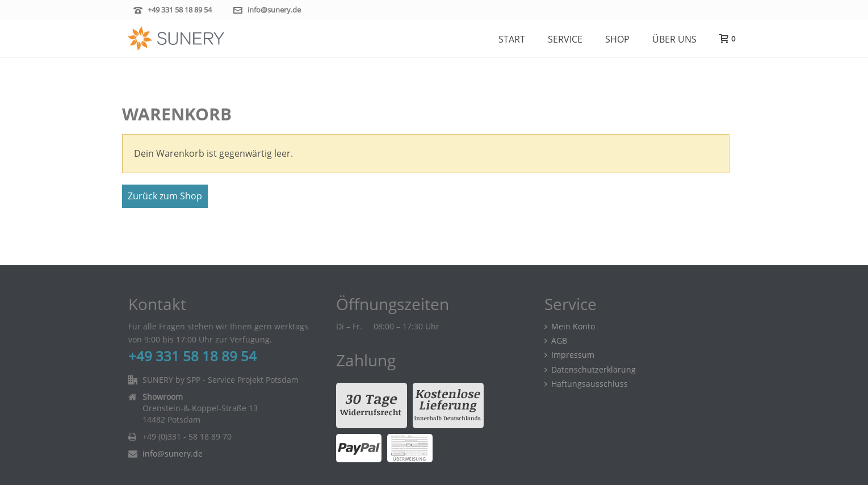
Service (565, 39)
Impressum (569, 355)
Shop (617, 39)
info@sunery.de (274, 10)
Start (512, 39)
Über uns (674, 39)
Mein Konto (570, 326)
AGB (556, 340)
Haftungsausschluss (586, 384)
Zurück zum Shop (165, 196)
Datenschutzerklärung (590, 369)
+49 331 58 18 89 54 (180, 10)
